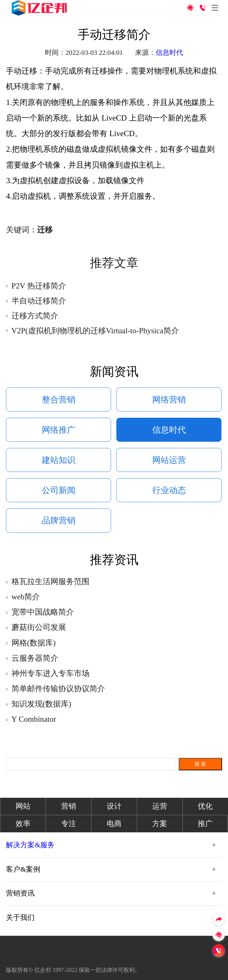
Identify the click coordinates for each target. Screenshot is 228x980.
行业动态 (169, 490)
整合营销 (59, 400)
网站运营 (169, 460)
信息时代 (169, 53)
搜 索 (200, 764)
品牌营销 (59, 521)
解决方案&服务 (30, 845)
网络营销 (169, 400)
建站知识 (59, 460)
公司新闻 (59, 490)
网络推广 (59, 430)
